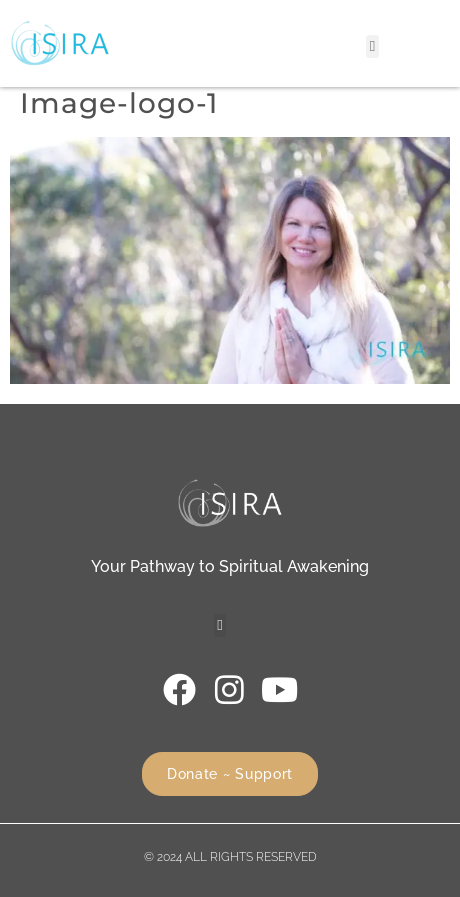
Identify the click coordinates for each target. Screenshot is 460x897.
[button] (372, 46)
